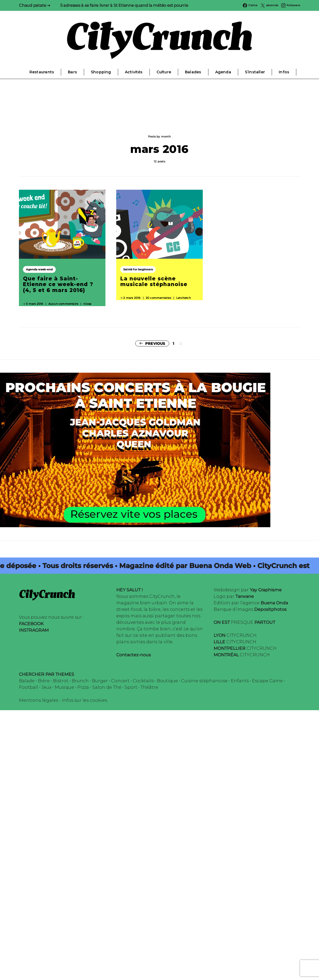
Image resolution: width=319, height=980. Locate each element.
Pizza (83, 687)
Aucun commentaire (63, 304)
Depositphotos (270, 609)
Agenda (223, 72)
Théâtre (149, 687)
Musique (64, 687)
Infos (284, 72)
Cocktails (143, 681)
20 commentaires (158, 298)
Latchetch (184, 298)
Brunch (80, 681)
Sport (131, 687)
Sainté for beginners (138, 269)
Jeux (46, 687)
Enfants (240, 681)
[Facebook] (250, 5)
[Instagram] (291, 5)
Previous (155, 343)
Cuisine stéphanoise (204, 681)
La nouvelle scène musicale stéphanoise (154, 281)
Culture (164, 72)
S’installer (255, 72)
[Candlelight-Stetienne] (135, 450)
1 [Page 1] (173, 343)
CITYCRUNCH (235, 635)
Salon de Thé (107, 687)
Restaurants (42, 72)
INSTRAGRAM (34, 630)
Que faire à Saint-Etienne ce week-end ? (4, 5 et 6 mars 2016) (58, 284)
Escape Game (267, 681)
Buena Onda (274, 603)
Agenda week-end (39, 269)
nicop (87, 304)
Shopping (101, 72)
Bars (72, 72)
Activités (134, 72)
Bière (44, 681)
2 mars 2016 (132, 298)
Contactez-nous (134, 655)
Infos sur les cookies (84, 700)
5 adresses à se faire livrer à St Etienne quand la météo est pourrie (124, 5)
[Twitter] (269, 5)
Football (29, 687)
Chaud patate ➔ (35, 5)
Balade (27, 681)
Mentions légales (39, 700)
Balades (193, 72)
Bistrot (61, 681)
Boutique (167, 681)
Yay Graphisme (266, 590)
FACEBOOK (31, 624)
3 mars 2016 (34, 304)
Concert (120, 681)
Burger (100, 681)
